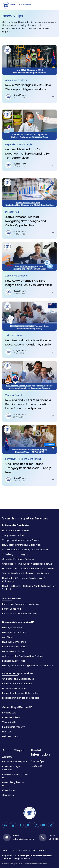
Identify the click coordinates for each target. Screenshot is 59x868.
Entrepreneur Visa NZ (13, 651)
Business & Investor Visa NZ (18, 622)
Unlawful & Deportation (15, 688)
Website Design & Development (25, 864)
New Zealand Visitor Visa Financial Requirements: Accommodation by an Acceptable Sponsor (28, 404)
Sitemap (42, 850)
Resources (37, 766)
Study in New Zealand (14, 535)
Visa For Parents (12, 599)
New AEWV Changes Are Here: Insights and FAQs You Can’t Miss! (29, 283)
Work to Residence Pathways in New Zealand (26, 573)
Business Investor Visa (14, 661)
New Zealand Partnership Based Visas (22, 545)
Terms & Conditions (12, 850)
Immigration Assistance (15, 647)
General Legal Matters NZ (17, 707)
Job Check (8, 637)
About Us (7, 757)
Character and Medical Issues (18, 679)
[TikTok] (36, 825)
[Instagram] (13, 825)
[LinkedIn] (5, 825)
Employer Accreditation (15, 632)
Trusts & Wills (9, 722)
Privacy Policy (30, 850)
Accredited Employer (16, 80)
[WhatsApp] (51, 825)
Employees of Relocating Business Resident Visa (28, 666)
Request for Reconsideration (17, 684)
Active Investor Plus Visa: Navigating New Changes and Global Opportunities (26, 221)
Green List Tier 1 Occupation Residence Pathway (28, 564)
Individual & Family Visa (16, 525)
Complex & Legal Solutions (18, 673)
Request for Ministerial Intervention (21, 693)
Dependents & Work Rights (20, 144)
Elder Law (7, 732)
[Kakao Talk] (43, 825)
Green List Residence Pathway (18, 559)
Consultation (9, 790)
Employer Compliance (14, 642)
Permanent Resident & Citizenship (23, 459)
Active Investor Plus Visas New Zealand (23, 656)
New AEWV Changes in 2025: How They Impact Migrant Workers (28, 87)
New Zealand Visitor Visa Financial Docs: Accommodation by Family (28, 342)
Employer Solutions (12, 628)
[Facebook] (21, 825)
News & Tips (37, 761)
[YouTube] (28, 825)
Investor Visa (12, 212)
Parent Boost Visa (12, 609)
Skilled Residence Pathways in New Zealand (25, 550)
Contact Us (8, 795)
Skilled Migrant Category (15, 554)
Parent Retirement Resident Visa (19, 614)
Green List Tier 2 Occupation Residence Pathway (28, 569)
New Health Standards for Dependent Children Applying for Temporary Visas (28, 154)
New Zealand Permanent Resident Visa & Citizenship (24, 580)
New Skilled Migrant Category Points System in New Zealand (29, 588)
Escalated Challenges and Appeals (21, 698)
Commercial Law (11, 717)
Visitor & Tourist (14, 335)
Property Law (9, 713)
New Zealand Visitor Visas (16, 531)
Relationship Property (13, 727)
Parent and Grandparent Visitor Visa (21, 604)
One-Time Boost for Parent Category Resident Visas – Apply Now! (28, 468)
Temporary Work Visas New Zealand (21, 540)
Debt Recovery (10, 736)
